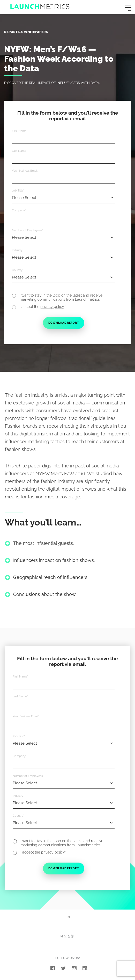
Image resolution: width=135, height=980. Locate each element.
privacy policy (52, 307)
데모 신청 (67, 938)
